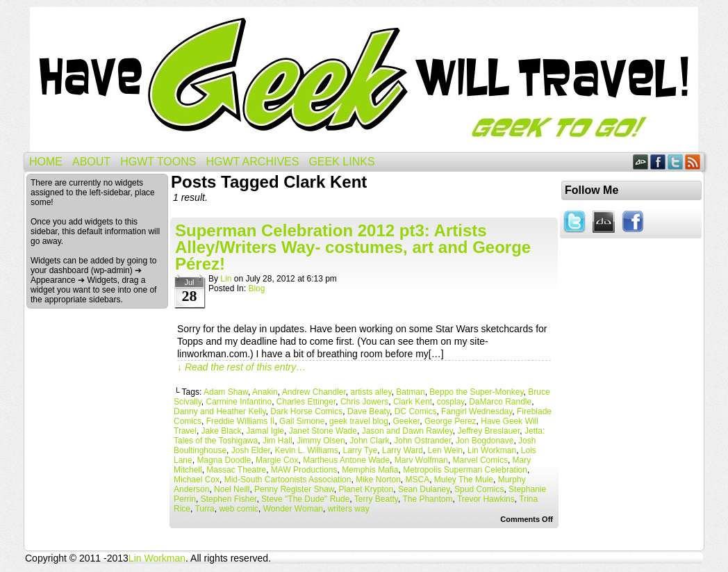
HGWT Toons (158, 162)
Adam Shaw (226, 392)
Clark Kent (413, 402)
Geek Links (341, 162)
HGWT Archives (252, 162)
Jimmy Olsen (321, 441)
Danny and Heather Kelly (220, 411)
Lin (226, 279)
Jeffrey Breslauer (488, 431)
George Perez (450, 421)
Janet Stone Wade (323, 431)
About (91, 162)
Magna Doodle (224, 460)
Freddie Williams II (241, 421)
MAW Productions (304, 470)
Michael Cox (197, 480)
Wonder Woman (293, 509)
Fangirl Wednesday (477, 411)
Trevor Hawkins (486, 499)
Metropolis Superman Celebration (465, 470)
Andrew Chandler (314, 392)
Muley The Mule (464, 480)
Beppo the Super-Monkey (476, 392)
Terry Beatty (376, 499)
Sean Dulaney (424, 489)
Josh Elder (251, 450)
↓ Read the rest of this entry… (241, 367)
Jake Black (222, 431)
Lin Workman (492, 450)
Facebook (658, 162)
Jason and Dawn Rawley (407, 431)
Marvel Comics (480, 460)
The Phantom (427, 499)
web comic (239, 509)
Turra (204, 509)
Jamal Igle (265, 431)
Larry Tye (360, 450)
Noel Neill (232, 489)
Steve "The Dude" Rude (305, 499)
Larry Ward (403, 450)
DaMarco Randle (500, 402)
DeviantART (641, 162)
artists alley (371, 392)
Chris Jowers (364, 402)
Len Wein (445, 450)
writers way (349, 509)
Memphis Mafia (370, 470)
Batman (410, 392)
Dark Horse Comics (306, 411)
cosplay (451, 402)
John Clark (369, 441)
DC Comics (416, 411)
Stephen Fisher (229, 499)
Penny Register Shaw (294, 489)
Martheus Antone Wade (346, 460)
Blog (256, 288)
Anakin (265, 392)
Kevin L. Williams (306, 450)
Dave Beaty (369, 411)
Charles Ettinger (306, 402)
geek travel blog (359, 421)
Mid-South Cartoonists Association (288, 480)
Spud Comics (479, 489)
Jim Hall (278, 441)
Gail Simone (302, 421)
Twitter (676, 162)
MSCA (418, 480)
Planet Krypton (366, 489)
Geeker (407, 421)
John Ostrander (422, 441)
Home (46, 162)
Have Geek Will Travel (364, 80)
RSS (693, 162)
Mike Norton (378, 480)
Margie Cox (277, 460)
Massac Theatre (236, 470)
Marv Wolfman (421, 460)
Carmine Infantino (239, 402)
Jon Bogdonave (485, 441)
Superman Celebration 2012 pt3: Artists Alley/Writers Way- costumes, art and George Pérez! (353, 247)
